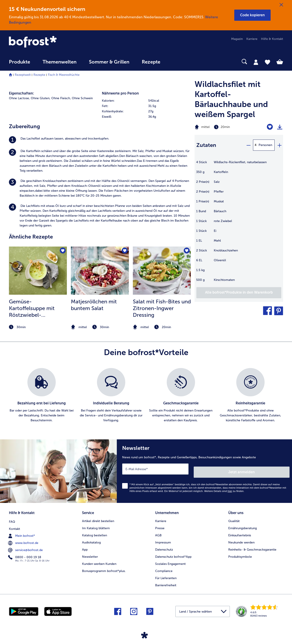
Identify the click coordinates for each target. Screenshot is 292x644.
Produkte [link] (20, 62)
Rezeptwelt (23, 75)
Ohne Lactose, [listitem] (19, 98)
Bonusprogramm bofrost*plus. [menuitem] (104, 566)
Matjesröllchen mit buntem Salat (94, 305)
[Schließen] (281, 5)
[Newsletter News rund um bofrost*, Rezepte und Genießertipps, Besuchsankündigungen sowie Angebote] (204, 470)
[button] (252, 15)
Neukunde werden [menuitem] (241, 538)
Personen (265, 145)
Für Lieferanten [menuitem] (166, 573)
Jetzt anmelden (270, 469)
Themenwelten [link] (60, 62)
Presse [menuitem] (160, 524)
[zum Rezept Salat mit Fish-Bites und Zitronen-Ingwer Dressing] (162, 271)
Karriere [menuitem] (252, 39)
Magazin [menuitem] (237, 39)
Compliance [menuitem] (164, 566)
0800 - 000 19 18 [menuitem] (25, 552)
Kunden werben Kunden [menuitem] (99, 559)
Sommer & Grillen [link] (109, 62)
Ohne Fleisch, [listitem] (61, 98)
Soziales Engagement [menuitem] (170, 559)
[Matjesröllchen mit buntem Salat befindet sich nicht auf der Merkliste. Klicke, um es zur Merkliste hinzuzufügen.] (124, 251)
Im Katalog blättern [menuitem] (96, 524)
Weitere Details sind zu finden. (224, 488)
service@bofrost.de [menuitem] (26, 545)
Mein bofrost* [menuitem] (22, 531)
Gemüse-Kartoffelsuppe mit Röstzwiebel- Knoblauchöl (32, 308)
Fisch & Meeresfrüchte (64, 75)
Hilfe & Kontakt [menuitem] (272, 39)
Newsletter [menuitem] (90, 552)
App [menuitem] (85, 545)
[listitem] (100, 140)
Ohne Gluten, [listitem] (41, 98)
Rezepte (39, 75)
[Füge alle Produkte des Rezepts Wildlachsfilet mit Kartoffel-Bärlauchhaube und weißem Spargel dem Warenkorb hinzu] (239, 293)
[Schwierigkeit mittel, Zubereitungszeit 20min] (223, 127)
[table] (239, 223)
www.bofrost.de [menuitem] (24, 538)
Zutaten (206, 145)
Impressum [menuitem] (163, 538)
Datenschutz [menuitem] (164, 545)
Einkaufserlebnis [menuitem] (240, 531)
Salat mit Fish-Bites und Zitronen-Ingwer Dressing (162, 308)
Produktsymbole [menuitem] (240, 552)
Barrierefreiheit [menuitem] (166, 581)
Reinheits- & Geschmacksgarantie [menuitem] (252, 545)
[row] (146, 101)
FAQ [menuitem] (12, 516)
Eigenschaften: (22, 93)
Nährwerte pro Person (120, 93)
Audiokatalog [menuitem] (91, 538)
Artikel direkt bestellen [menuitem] (98, 516)
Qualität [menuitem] (234, 516)
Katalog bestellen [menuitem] (95, 531)
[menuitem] (20, 64)
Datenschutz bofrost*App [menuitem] (173, 552)
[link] (50, 42)
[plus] (279, 145)
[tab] (256, 62)
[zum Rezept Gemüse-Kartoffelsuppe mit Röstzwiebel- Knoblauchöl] (38, 271)
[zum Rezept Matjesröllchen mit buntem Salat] (100, 271)
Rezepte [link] (151, 62)
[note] (38, 327)
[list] (146, 395)
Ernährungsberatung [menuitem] (243, 524)
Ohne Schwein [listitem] (82, 98)
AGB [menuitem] (158, 531)
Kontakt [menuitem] (14, 524)
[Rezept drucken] (280, 127)
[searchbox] (176, 62)
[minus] (248, 145)
